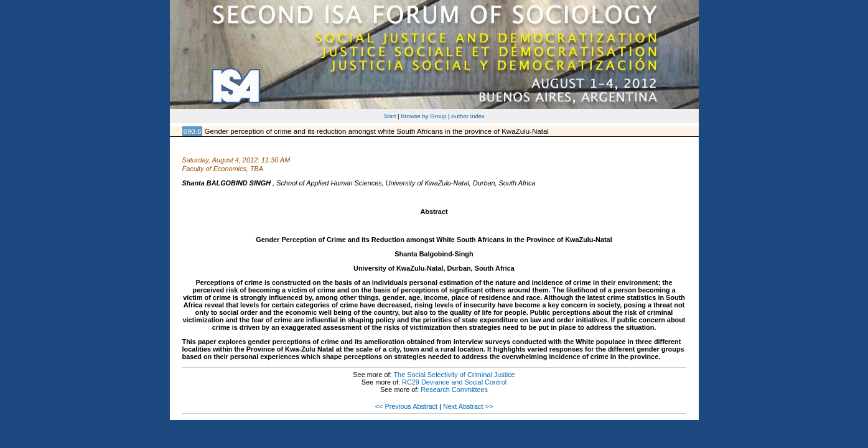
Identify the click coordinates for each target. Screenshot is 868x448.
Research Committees (454, 390)
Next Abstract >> (468, 406)
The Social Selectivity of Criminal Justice (454, 375)
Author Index (468, 116)
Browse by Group (424, 116)
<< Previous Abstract (406, 406)
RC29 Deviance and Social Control (454, 382)
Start (390, 116)
